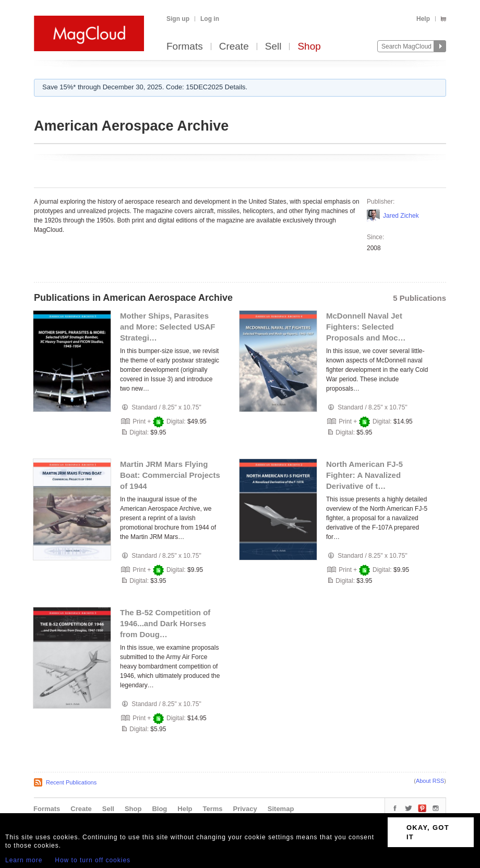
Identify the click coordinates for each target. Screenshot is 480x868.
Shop (309, 47)
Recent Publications (71, 782)
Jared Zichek (401, 216)
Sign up (178, 19)
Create (234, 47)
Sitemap (281, 809)
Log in (210, 19)
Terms (212, 809)
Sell (273, 47)
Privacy (245, 809)
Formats (185, 47)
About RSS (430, 781)
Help (423, 19)
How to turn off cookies (93, 860)
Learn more (24, 860)
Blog (159, 809)
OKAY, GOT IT (428, 832)
